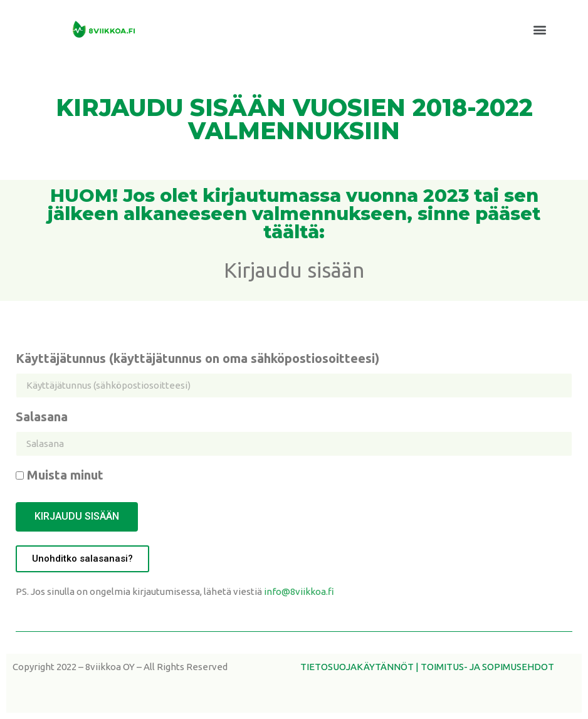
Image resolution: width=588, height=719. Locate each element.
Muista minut (60, 475)
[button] (540, 29)
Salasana (42, 417)
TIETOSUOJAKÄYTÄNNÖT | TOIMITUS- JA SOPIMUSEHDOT (427, 667)
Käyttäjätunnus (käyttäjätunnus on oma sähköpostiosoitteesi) (197, 359)
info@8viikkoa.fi (299, 591)
